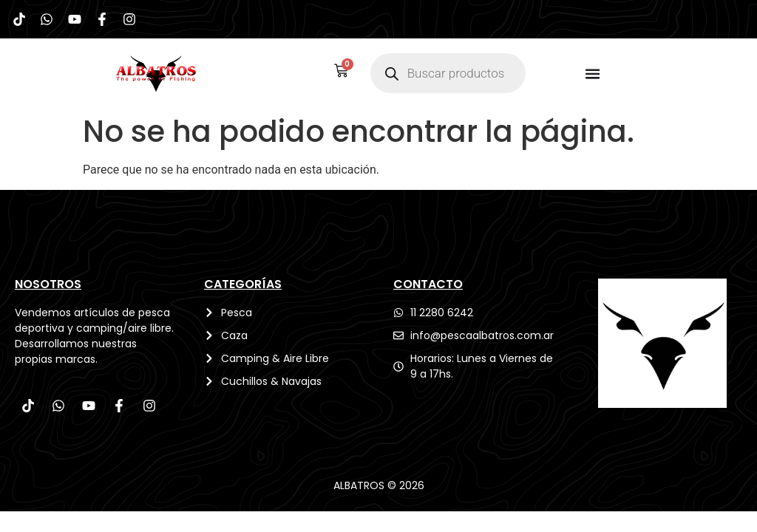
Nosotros (48, 286)
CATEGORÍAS (243, 286)
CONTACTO (428, 286)
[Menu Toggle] (593, 76)
